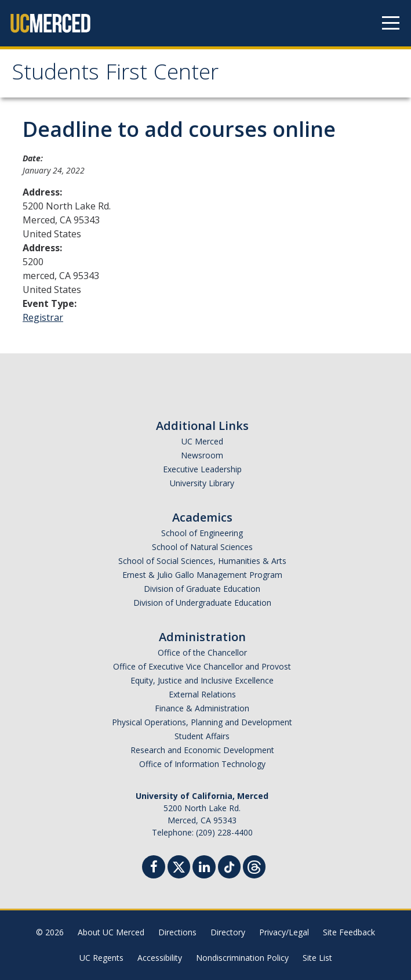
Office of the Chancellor (202, 652)
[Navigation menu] (391, 23)
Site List (317, 958)
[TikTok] (229, 865)
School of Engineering (202, 533)
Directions (177, 932)
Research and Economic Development (202, 750)
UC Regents (101, 958)
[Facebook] (154, 868)
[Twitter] (179, 865)
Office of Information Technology (202, 764)
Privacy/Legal (284, 932)
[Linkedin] (204, 868)
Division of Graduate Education (202, 589)
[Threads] (254, 865)
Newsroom (202, 455)
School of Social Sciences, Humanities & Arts (202, 561)
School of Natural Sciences (202, 547)
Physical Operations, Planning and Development (202, 722)
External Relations (202, 694)
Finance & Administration (202, 708)
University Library (202, 483)
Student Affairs (202, 736)
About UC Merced (111, 932)
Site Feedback (349, 932)
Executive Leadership (202, 469)
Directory (228, 932)
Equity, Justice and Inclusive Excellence (202, 680)
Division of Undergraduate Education (202, 603)
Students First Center (115, 75)
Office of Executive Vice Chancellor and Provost (202, 666)
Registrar (43, 317)
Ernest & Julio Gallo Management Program (202, 575)
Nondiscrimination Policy (242, 958)
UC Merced (202, 441)
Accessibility (160, 958)
